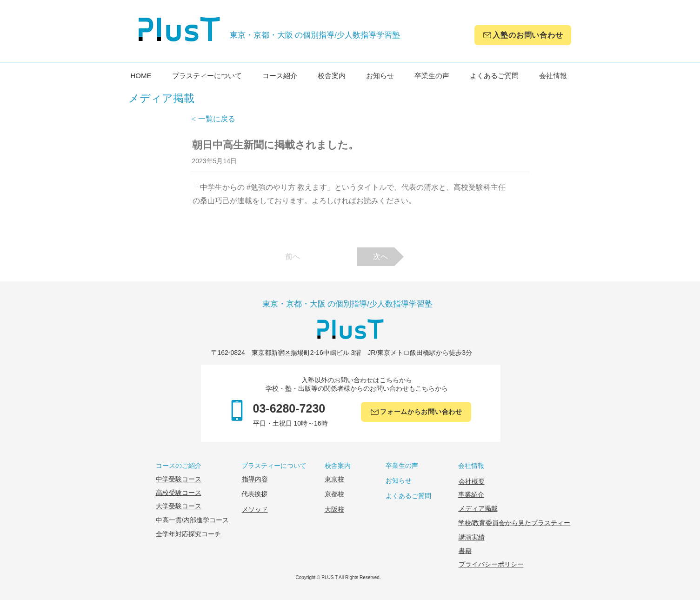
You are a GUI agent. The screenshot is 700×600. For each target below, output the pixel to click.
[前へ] (293, 257)
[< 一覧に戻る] (222, 119)
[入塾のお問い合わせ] (523, 35)
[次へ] (380, 257)
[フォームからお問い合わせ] (416, 412)
